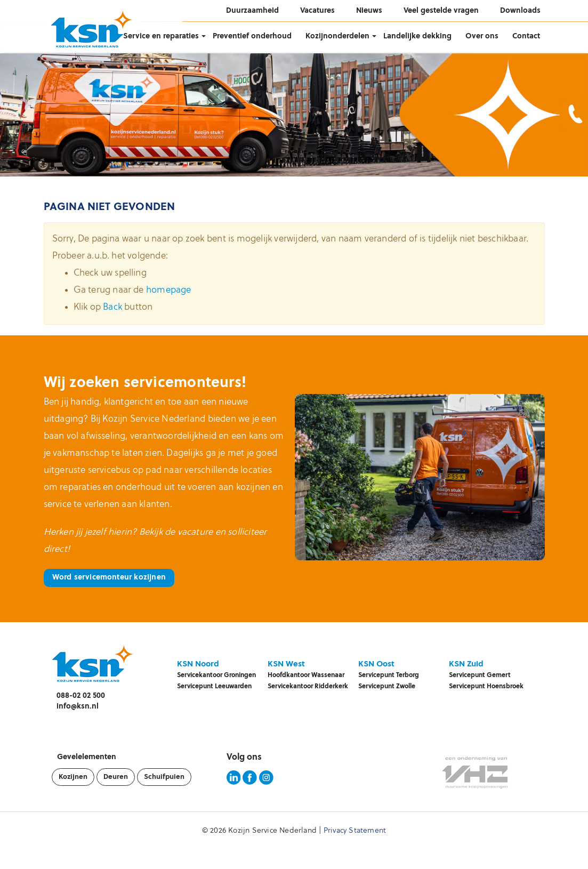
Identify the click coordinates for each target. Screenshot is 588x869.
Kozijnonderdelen (337, 37)
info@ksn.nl (78, 707)
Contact (526, 37)
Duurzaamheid (252, 11)
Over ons (482, 37)
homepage (169, 290)
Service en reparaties (161, 37)
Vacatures (317, 11)
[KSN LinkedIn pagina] (234, 783)
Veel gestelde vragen (441, 11)
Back (112, 307)
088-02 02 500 (81, 696)
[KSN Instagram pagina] (266, 783)
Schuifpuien (164, 777)
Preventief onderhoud (252, 37)
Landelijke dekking (417, 37)
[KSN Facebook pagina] (250, 783)
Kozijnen (73, 777)
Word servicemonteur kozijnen (109, 578)
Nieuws (369, 11)
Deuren (116, 777)
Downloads (520, 11)
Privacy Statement (355, 831)
